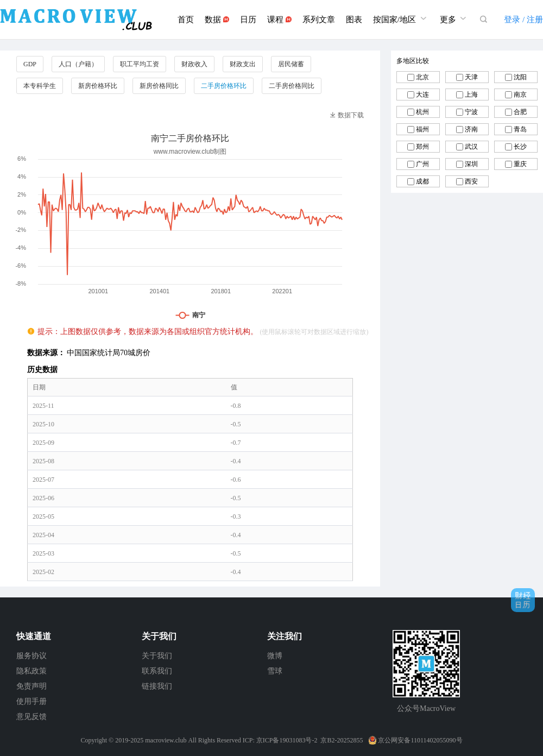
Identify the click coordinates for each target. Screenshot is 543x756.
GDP (30, 64)
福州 (422, 129)
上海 (471, 94)
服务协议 (31, 656)
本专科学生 (40, 86)
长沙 (520, 147)
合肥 (520, 112)
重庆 (520, 164)
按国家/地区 (401, 18)
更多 (454, 18)
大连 (422, 94)
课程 (279, 20)
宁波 (471, 112)
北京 (422, 77)
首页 (186, 20)
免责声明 (31, 686)
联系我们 (157, 671)
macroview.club (166, 740)
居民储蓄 (291, 64)
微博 (275, 656)
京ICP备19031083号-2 (287, 740)
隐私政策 (31, 671)
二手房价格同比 (292, 86)
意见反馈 (31, 717)
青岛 (520, 129)
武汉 (471, 147)
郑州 (422, 147)
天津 (471, 77)
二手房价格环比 (224, 86)
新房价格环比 (98, 86)
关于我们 (157, 656)
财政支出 (243, 64)
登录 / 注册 (523, 20)
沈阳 (520, 77)
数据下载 (347, 115)
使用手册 (31, 701)
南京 (520, 94)
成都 (422, 181)
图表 (354, 20)
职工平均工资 (140, 64)
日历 (248, 20)
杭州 (422, 112)
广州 (422, 164)
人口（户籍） (78, 64)
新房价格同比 (159, 86)
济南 (471, 129)
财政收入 (194, 64)
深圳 (471, 164)
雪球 (275, 671)
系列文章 (319, 20)
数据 (217, 20)
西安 (471, 181)
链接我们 (157, 686)
